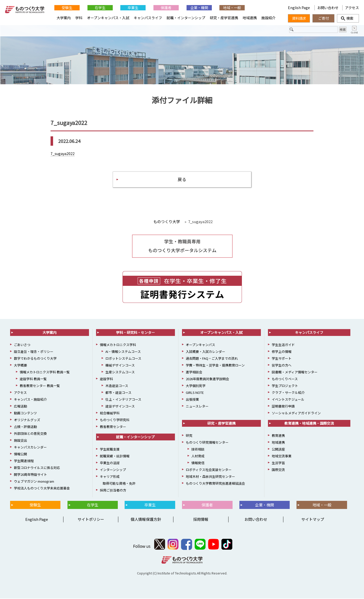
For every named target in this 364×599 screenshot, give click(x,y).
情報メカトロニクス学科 (118, 345)
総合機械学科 (110, 414)
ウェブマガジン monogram (34, 482)
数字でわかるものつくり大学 (35, 359)
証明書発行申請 (283, 407)
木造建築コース (117, 386)
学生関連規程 (24, 462)
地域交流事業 (282, 457)
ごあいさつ (22, 345)
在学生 (100, 8)
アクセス (352, 8)
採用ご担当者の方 (113, 491)
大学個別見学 (196, 386)
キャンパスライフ (148, 18)
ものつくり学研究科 (115, 421)
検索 (348, 18)
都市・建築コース (118, 393)
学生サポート (282, 359)
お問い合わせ (328, 8)
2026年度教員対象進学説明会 (207, 380)
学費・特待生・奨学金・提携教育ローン (215, 366)
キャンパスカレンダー (30, 448)
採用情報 (201, 520)
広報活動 (20, 407)
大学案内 (64, 18)
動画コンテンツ (25, 414)
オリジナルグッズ (27, 421)
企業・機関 (199, 8)
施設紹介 (268, 18)
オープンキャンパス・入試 (108, 18)
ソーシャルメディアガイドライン (296, 414)
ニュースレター (197, 407)
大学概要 (20, 366)
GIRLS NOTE (195, 393)
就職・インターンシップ (186, 18)
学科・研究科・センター (135, 333)
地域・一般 (232, 8)
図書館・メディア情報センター (295, 373)
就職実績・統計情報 (115, 457)
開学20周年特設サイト (30, 475)
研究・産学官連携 (224, 18)
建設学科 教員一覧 (33, 380)
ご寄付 (324, 18)
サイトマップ (313, 520)
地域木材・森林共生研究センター (210, 477)
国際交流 (278, 470)
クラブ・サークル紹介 (288, 393)
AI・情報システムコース (123, 352)
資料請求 (299, 18)
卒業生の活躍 (110, 464)
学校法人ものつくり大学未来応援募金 (42, 489)
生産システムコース (120, 373)
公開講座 (278, 450)
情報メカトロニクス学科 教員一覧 (45, 373)
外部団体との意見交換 (30, 434)
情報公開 (20, 455)
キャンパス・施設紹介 (30, 400)
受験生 (67, 8)
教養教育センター (113, 427)
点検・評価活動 (25, 427)
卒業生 (133, 8)
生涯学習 (278, 464)
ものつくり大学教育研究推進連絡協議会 (215, 484)
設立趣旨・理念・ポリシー (34, 352)
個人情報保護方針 (146, 520)
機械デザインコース (120, 366)
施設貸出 (20, 441)
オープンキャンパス (200, 345)
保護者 (166, 8)
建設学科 (106, 380)
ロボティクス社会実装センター (209, 470)
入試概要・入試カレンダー (206, 352)
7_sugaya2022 (63, 154)
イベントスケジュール (288, 400)
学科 (79, 18)
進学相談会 (194, 373)
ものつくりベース (285, 380)
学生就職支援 (110, 450)
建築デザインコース (120, 407)
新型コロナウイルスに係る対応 (37, 468)
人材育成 (198, 457)
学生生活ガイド (283, 345)
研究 (189, 436)
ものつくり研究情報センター (207, 443)
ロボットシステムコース (123, 359)
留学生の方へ (282, 366)
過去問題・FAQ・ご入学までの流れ (212, 359)
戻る (182, 180)
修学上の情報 (282, 352)
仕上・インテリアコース (123, 400)
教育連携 (278, 436)
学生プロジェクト (285, 386)
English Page (299, 8)
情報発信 (198, 464)
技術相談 (198, 450)
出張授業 (192, 400)
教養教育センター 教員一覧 (40, 386)
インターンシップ (113, 470)
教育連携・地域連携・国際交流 (309, 424)
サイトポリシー (91, 520)
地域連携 (250, 18)
